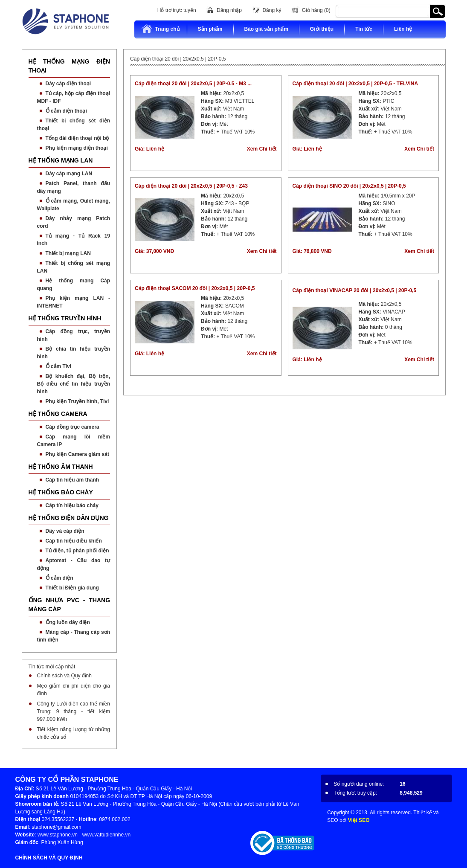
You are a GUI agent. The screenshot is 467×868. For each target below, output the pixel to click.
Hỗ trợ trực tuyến (177, 10)
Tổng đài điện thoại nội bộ (77, 138)
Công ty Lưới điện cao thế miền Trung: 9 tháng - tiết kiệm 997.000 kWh (74, 711)
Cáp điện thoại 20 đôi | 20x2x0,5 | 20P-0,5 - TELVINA (355, 84)
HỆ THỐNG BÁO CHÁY (61, 492)
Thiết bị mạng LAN (68, 253)
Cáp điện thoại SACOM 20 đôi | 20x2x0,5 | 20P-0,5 (195, 288)
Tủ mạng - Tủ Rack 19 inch (74, 240)
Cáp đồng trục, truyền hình (74, 335)
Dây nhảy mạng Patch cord (74, 222)
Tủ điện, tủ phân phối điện (77, 551)
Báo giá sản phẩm (266, 29)
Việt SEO (359, 820)
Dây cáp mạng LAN (69, 174)
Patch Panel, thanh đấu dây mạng (74, 187)
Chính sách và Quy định (64, 676)
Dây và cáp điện (65, 531)
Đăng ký (272, 10)
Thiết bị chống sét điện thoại (74, 125)
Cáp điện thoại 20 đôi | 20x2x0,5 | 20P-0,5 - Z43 (191, 186)
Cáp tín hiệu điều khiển (74, 541)
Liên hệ (403, 29)
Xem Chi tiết (262, 149)
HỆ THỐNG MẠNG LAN (61, 160)
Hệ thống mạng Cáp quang (74, 284)
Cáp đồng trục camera (73, 427)
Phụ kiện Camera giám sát (77, 454)
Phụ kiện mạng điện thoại (77, 148)
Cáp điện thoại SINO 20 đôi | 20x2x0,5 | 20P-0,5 (349, 186)
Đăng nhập (229, 10)
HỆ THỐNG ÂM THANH (61, 467)
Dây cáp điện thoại (68, 84)
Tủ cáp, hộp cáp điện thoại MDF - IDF (74, 97)
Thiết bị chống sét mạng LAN (74, 267)
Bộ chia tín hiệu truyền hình (74, 353)
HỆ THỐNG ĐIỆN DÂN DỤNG (69, 518)
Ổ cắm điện (59, 578)
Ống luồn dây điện (68, 622)
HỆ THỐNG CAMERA (58, 414)
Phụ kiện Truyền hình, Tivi (77, 401)
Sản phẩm (210, 29)
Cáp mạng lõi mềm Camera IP (74, 441)
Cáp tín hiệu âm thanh (73, 480)
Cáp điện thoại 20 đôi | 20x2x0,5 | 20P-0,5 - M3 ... (193, 84)
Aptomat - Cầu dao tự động (74, 564)
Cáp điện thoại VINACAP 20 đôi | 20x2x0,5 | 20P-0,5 (355, 290)
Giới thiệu (322, 29)
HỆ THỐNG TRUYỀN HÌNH (65, 318)
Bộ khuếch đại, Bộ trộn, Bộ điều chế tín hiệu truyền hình (74, 384)
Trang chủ (160, 29)
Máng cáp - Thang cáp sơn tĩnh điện (74, 636)
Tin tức (364, 29)
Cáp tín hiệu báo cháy (72, 505)
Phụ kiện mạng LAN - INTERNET (74, 302)
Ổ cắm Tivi (58, 366)
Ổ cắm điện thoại (66, 111)
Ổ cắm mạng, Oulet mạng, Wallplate (74, 205)
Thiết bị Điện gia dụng (72, 588)
